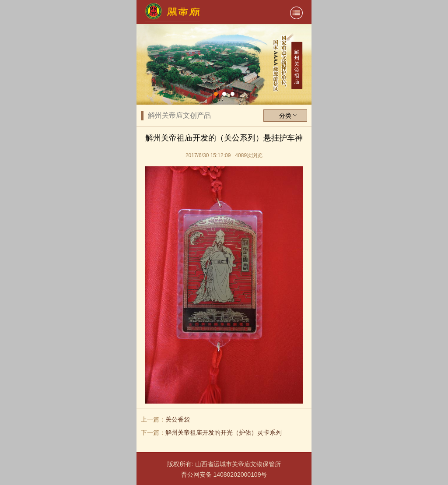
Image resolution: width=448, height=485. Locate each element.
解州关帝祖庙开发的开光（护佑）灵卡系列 (224, 432)
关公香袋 (178, 419)
